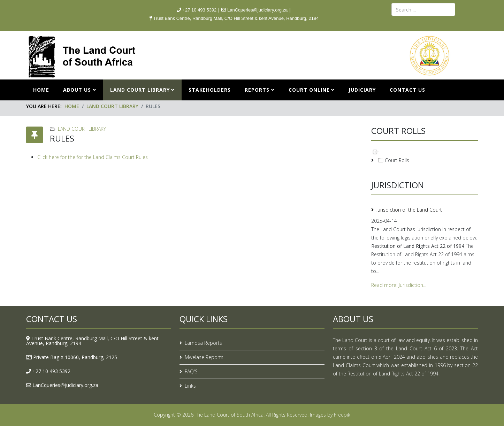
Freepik (342, 415)
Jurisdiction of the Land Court (409, 210)
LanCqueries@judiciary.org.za (65, 385)
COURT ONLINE (309, 90)
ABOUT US (77, 90)
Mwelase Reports (204, 357)
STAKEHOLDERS (210, 90)
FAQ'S (191, 371)
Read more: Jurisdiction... (399, 285)
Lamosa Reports (203, 343)
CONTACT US (407, 90)
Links (190, 386)
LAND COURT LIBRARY (140, 90)
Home (41, 90)
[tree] (425, 156)
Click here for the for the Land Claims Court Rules (93, 157)
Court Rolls (393, 160)
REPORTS (257, 90)
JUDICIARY (362, 90)
